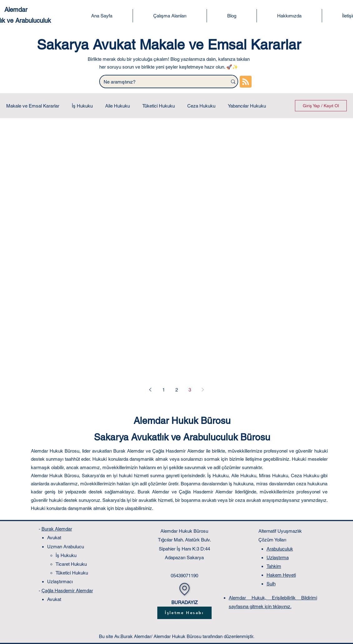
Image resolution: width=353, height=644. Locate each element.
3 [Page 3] (190, 390)
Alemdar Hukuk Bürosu (182, 421)
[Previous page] (150, 390)
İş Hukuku (82, 106)
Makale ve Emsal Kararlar (33, 106)
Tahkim (274, 566)
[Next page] (203, 390)
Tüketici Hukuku (159, 106)
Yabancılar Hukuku (247, 106)
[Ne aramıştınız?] (159, 82)
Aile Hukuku (118, 106)
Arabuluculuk (280, 549)
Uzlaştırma (278, 557)
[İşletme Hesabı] (184, 613)
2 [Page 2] (177, 390)
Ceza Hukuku (201, 106)
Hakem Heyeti (281, 575)
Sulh (271, 584)
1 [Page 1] (164, 390)
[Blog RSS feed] (246, 82)
